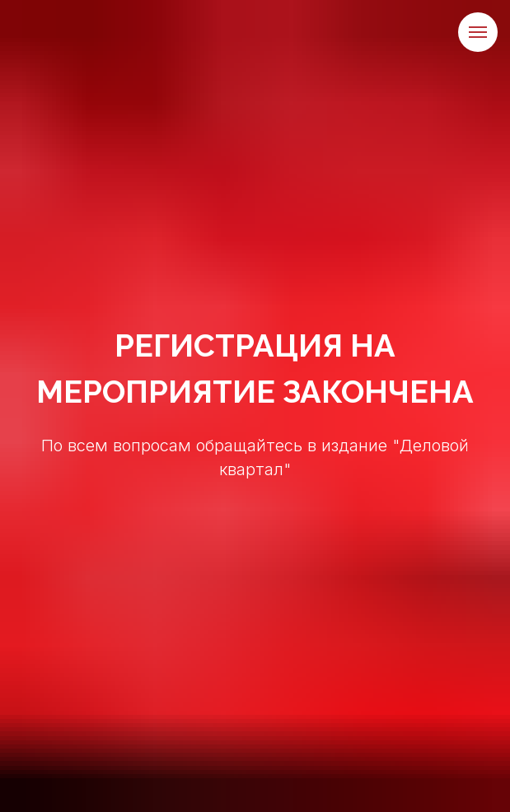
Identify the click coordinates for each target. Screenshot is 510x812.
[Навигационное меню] (478, 32)
